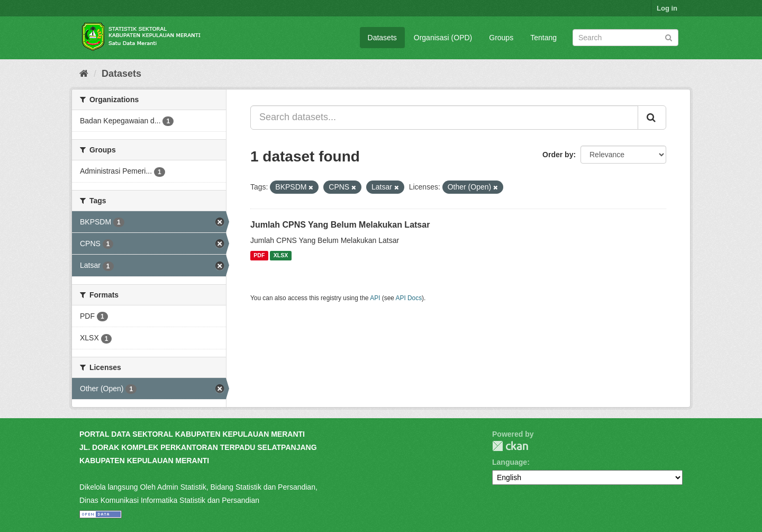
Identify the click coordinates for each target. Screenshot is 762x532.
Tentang (543, 38)
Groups (501, 38)
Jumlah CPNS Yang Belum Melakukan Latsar (340, 225)
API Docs (409, 298)
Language (510, 462)
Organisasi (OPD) (443, 38)
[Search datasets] (625, 38)
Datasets (382, 38)
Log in (667, 8)
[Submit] (669, 37)
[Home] (84, 74)
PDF (259, 256)
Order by (558, 155)
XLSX (281, 256)
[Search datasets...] (444, 118)
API (375, 298)
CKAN (510, 446)
